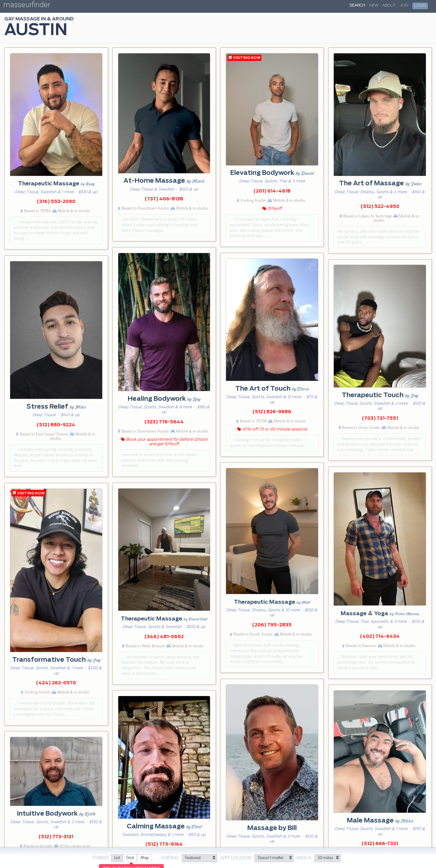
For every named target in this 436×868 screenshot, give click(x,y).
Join (404, 6)
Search (357, 6)
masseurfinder (27, 6)
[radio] (117, 858)
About (389, 6)
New (374, 6)
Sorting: (171, 858)
